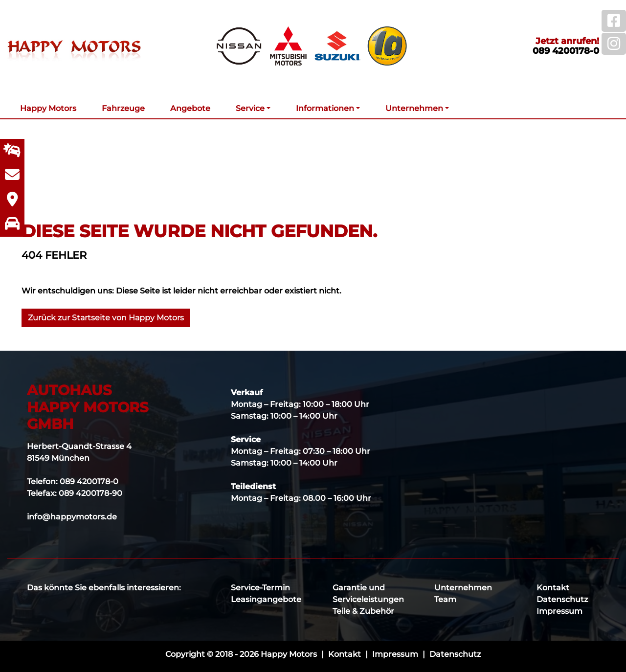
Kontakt (553, 588)
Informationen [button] (325, 108)
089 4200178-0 (566, 51)
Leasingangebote (266, 599)
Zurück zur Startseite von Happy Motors (106, 318)
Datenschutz (562, 599)
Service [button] (250, 108)
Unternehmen (463, 588)
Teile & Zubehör (363, 611)
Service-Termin (260, 588)
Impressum (559, 611)
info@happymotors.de (72, 517)
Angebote (190, 108)
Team (445, 599)
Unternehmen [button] (414, 108)
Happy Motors (48, 108)
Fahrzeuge (123, 108)
